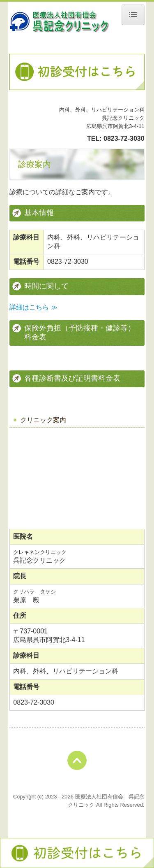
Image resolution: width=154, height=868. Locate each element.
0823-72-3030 (124, 138)
